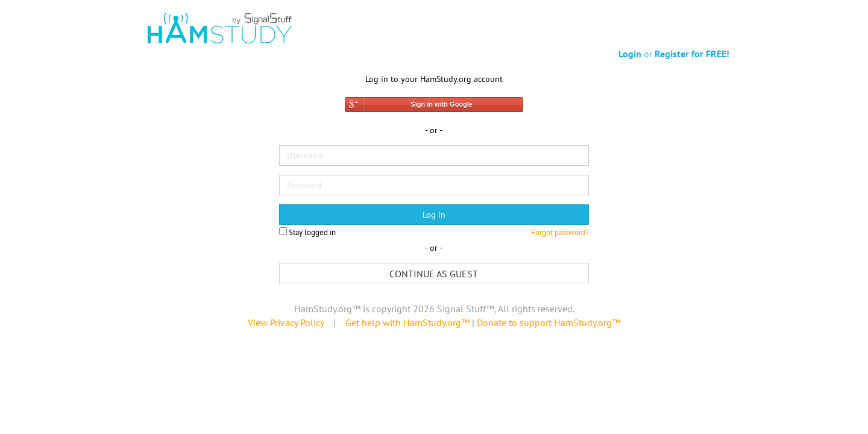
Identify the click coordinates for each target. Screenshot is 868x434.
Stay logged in (307, 232)
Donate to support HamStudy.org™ (549, 322)
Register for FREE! (692, 54)
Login (630, 54)
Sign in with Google (442, 104)
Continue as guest (434, 274)
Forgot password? (560, 232)
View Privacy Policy (286, 322)
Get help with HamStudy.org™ (407, 322)
